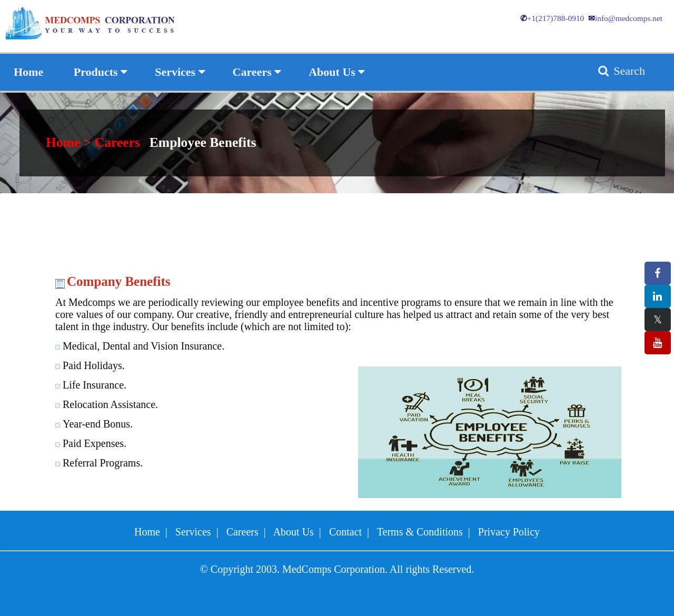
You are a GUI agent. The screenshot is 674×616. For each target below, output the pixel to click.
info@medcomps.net (625, 18)
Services (193, 532)
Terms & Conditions (420, 532)
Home (65, 142)
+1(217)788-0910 (552, 18)
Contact (345, 532)
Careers (117, 142)
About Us (294, 532)
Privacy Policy (509, 532)
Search (620, 71)
